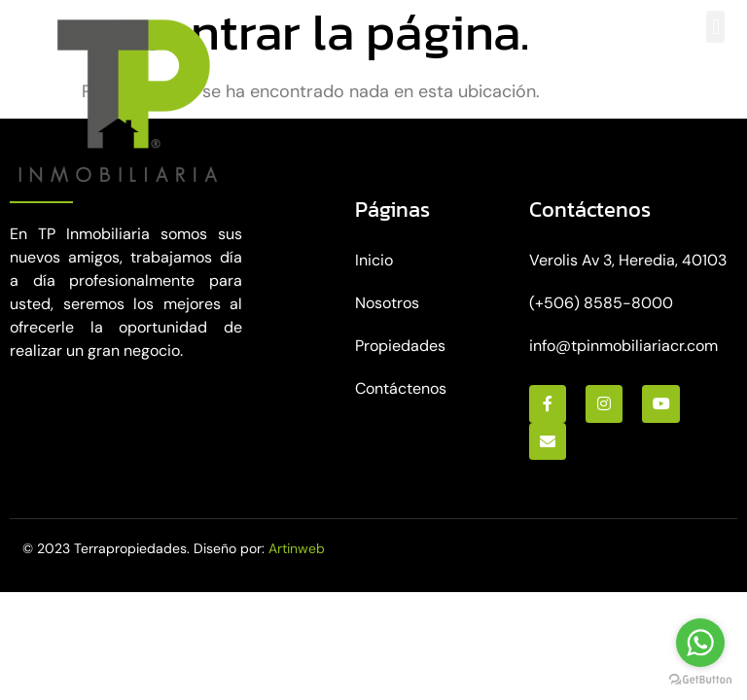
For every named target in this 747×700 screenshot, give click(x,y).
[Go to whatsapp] (700, 643)
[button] (715, 27)
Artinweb (297, 548)
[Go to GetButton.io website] (700, 680)
